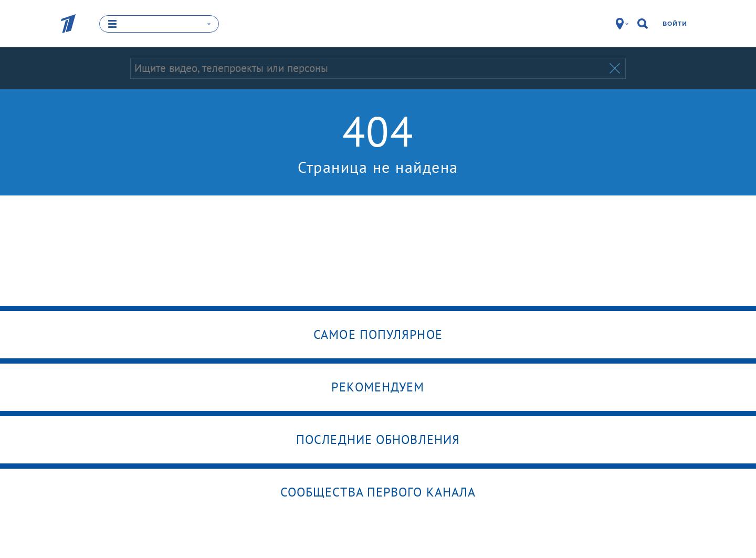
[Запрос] (369, 68)
